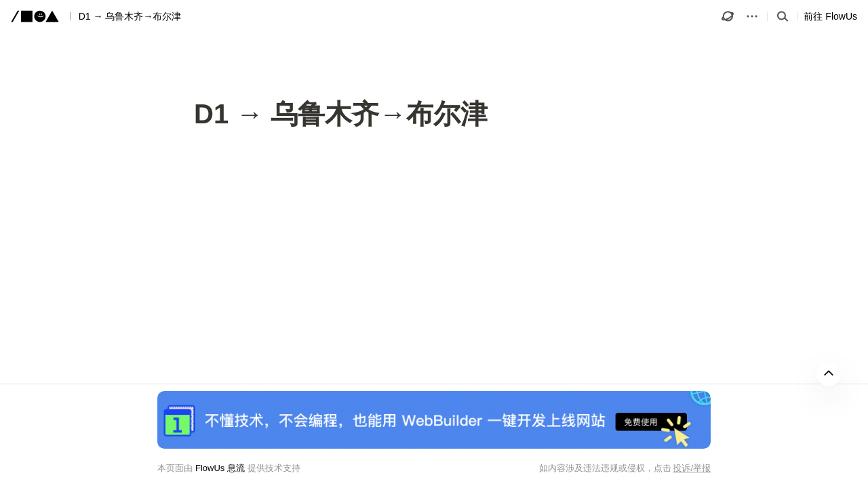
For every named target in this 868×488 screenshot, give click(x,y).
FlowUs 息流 (220, 468)
